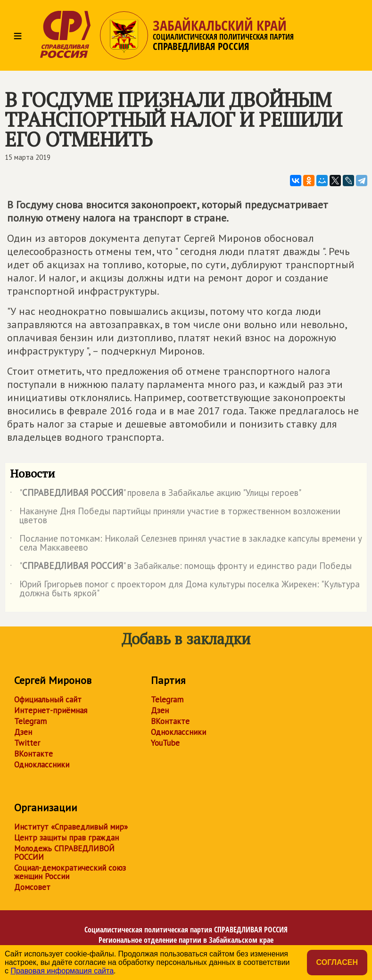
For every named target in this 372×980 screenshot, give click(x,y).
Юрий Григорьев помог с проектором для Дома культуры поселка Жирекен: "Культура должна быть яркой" (185, 589)
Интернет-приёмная (51, 710)
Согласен (337, 962)
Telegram (30, 721)
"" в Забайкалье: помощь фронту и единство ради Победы (181, 568)
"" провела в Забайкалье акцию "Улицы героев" (156, 494)
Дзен (23, 732)
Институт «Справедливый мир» (71, 827)
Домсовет (32, 887)
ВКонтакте (33, 754)
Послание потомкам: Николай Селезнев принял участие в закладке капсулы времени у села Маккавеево (186, 544)
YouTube (165, 743)
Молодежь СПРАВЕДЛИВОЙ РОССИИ (64, 853)
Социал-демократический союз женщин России (70, 872)
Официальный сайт (48, 700)
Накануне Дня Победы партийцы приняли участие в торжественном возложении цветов (175, 516)
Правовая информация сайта (62, 971)
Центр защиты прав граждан (66, 838)
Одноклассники (42, 765)
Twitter (27, 743)
